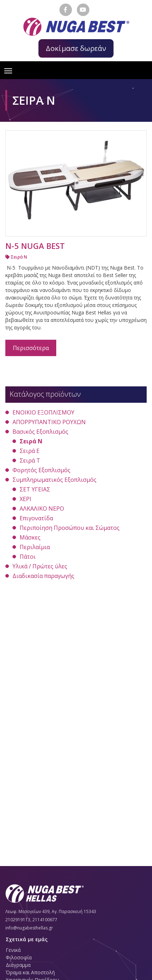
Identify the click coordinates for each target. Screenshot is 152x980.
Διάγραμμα (18, 965)
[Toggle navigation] (8, 70)
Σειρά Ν (16, 257)
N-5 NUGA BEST (35, 246)
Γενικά (13, 950)
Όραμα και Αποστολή (30, 972)
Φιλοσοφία (19, 957)
